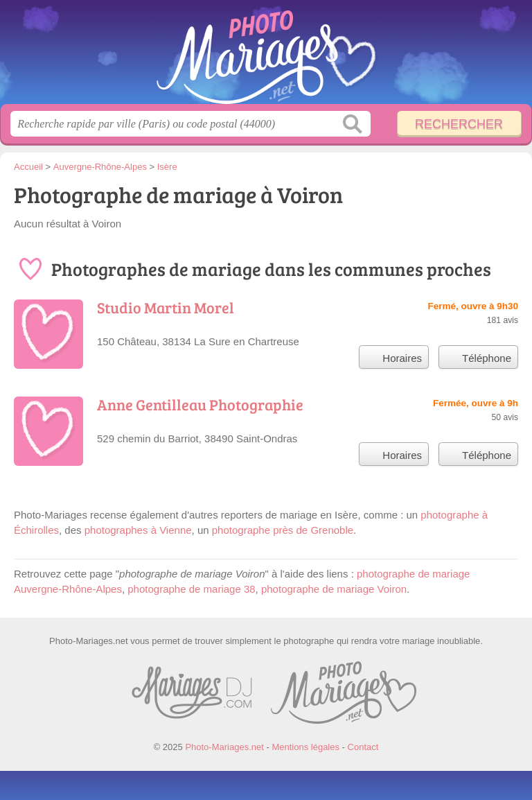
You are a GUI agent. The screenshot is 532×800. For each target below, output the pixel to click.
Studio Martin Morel (166, 307)
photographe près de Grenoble (283, 530)
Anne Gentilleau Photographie (200, 404)
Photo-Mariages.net (266, 57)
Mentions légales (305, 747)
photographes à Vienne (138, 530)
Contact (363, 747)
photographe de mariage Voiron (334, 589)
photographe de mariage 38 (191, 589)
